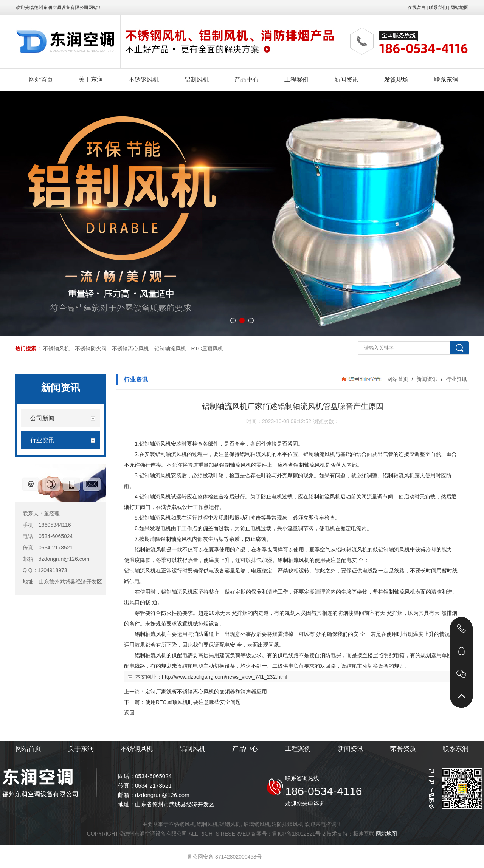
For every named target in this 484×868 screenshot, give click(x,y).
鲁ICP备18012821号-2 (299, 834)
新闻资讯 (427, 379)
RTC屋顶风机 (207, 348)
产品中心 (245, 749)
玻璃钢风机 (257, 824)
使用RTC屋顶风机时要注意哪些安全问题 (193, 702)
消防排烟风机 (287, 824)
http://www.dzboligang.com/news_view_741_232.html (225, 677)
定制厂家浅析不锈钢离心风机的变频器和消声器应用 (206, 692)
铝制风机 (192, 749)
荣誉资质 (403, 749)
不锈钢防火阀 (91, 348)
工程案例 (298, 749)
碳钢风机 (230, 824)
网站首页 (398, 379)
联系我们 (438, 8)
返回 (129, 713)
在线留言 (417, 8)
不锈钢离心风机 (130, 348)
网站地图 (459, 8)
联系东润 (456, 749)
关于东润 (81, 749)
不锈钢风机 (56, 348)
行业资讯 (456, 379)
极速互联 (364, 834)
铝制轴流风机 (170, 348)
